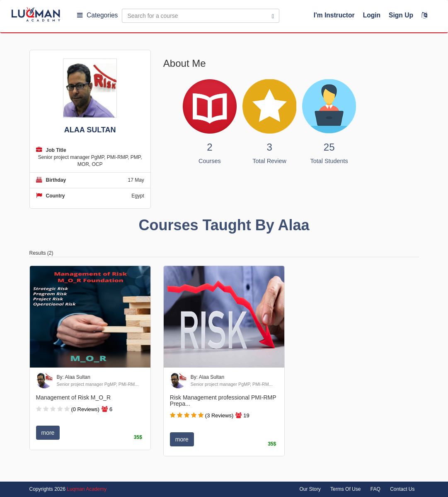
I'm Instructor (334, 15)
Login (372, 15)
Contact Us (402, 489)
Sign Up (401, 15)
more (48, 433)
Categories (97, 15)
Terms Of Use (345, 489)
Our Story (310, 489)
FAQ (375, 489)
